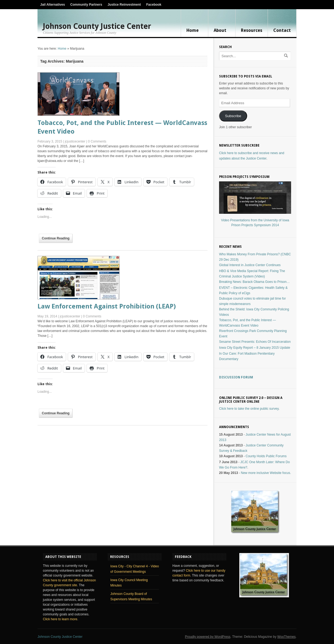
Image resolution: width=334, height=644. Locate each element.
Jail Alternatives (53, 5)
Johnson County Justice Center (97, 26)
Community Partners (86, 5)
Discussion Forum (236, 377)
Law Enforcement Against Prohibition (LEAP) (107, 306)
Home (192, 30)
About (220, 30)
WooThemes (287, 637)
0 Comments (97, 141)
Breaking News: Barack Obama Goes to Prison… (254, 282)
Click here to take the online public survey (249, 409)
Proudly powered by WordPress (208, 637)
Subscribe (233, 116)
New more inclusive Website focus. (266, 473)
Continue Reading (56, 238)
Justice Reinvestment (124, 5)
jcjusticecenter (75, 141)
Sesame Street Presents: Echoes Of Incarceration (255, 342)
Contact (282, 30)
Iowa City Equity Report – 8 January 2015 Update (255, 348)
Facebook (154, 5)
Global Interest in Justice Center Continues (250, 265)
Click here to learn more (60, 619)
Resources (252, 30)
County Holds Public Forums (266, 456)
